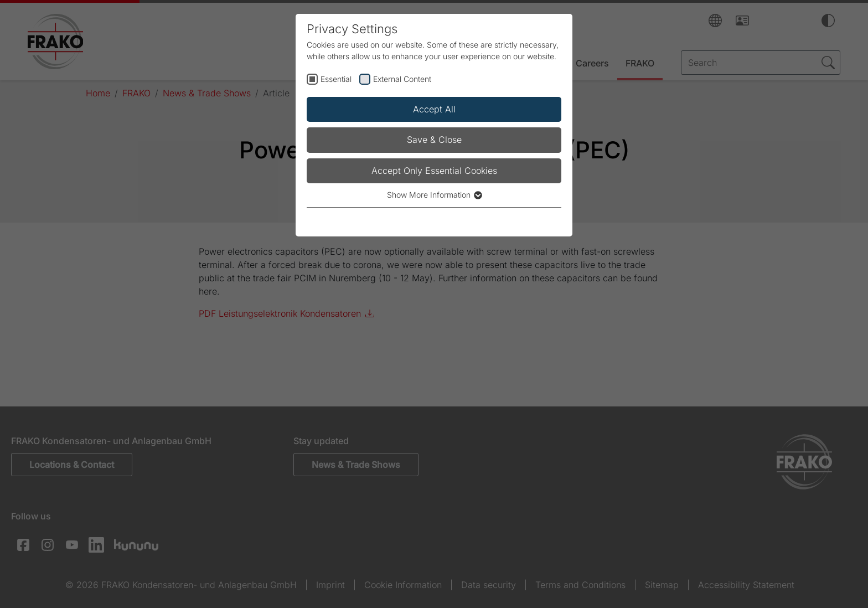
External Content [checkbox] (402, 79)
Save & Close (434, 140)
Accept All (434, 109)
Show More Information (434, 195)
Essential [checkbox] (336, 79)
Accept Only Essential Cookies (434, 171)
